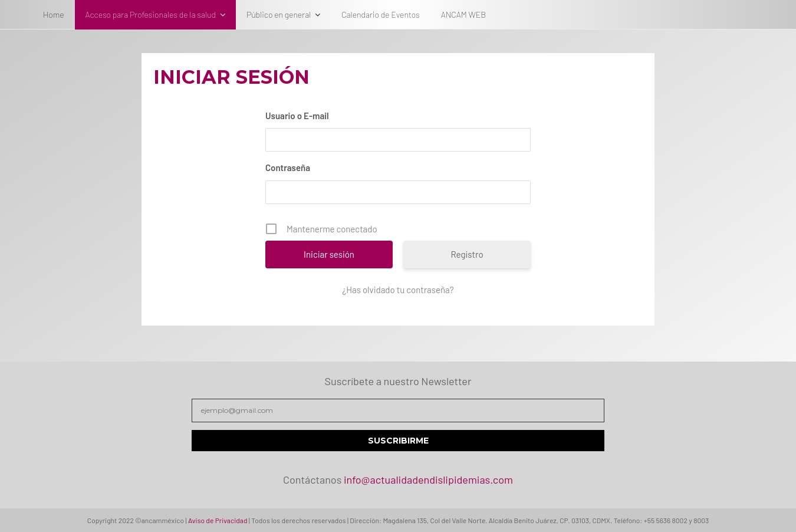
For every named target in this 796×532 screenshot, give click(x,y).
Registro (467, 254)
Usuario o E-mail (297, 116)
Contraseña (288, 168)
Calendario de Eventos (380, 14)
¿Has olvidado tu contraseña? (398, 290)
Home (54, 14)
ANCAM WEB (463, 14)
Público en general (279, 14)
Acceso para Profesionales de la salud (151, 14)
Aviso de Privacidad (218, 520)
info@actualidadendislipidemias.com (428, 480)
